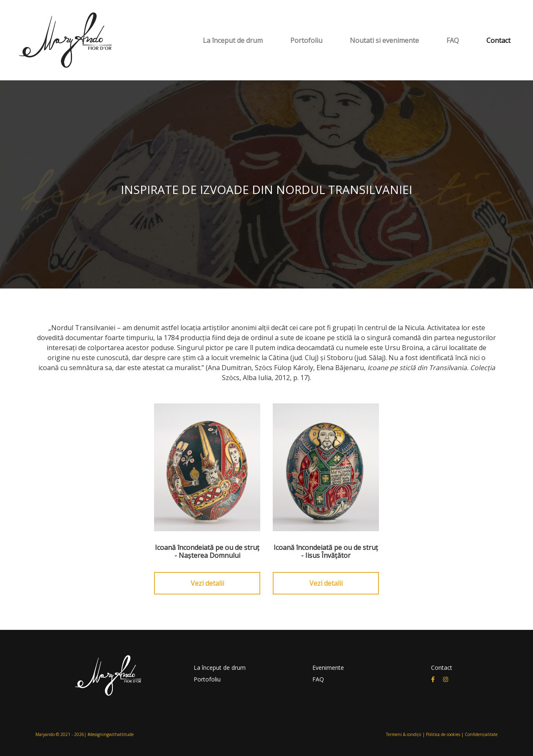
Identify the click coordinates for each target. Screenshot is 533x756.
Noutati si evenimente (384, 40)
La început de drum (233, 40)
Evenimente (328, 668)
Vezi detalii (207, 583)
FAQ (453, 40)
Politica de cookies (443, 734)
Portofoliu (306, 40)
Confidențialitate (481, 734)
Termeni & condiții (404, 734)
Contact (498, 40)
